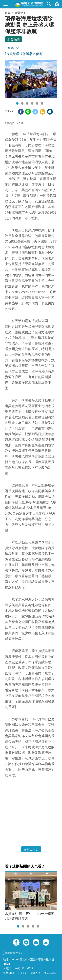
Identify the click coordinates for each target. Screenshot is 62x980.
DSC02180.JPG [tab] (37, 103)
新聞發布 (20, 13)
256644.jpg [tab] (22, 103)
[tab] (18, 926)
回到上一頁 (31, 849)
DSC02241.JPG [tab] (42, 103)
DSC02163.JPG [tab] (32, 103)
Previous (4, 78)
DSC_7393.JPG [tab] (17, 103)
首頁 (8, 13)
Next (58, 78)
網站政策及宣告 (14, 953)
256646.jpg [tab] (27, 103)
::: (6, 17)
